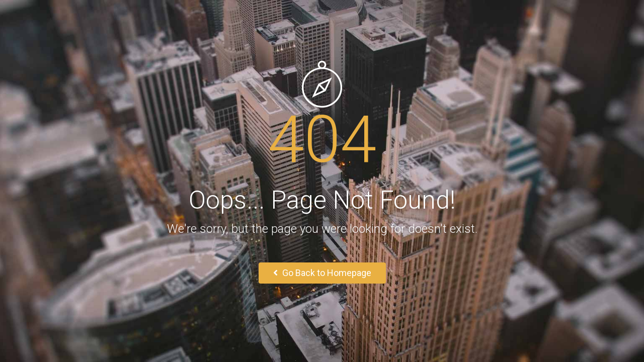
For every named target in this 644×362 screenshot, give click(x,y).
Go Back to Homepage (322, 273)
